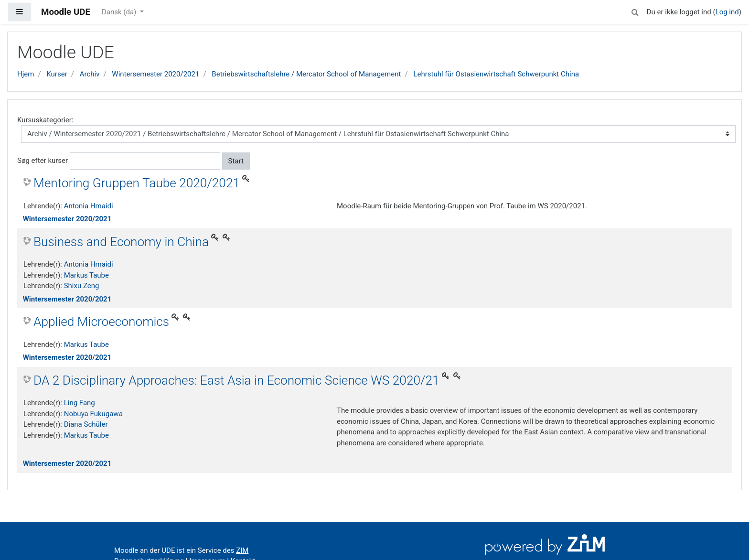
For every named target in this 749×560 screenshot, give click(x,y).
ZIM (242, 550)
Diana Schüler (86, 424)
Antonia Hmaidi (89, 206)
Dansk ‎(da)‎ (120, 12)
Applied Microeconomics (101, 322)
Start (236, 161)
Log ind (727, 12)
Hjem (26, 74)
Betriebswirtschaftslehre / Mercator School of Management (306, 74)
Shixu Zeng (82, 286)
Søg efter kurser (43, 161)
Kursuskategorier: (45, 120)
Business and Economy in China (121, 242)
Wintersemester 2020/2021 (155, 74)
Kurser (57, 74)
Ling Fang (80, 403)
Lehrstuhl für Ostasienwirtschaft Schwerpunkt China (496, 74)
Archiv (90, 74)
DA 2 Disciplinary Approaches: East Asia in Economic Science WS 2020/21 (236, 380)
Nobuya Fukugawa (93, 414)
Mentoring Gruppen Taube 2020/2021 (137, 183)
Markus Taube (86, 275)
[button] (635, 11)
